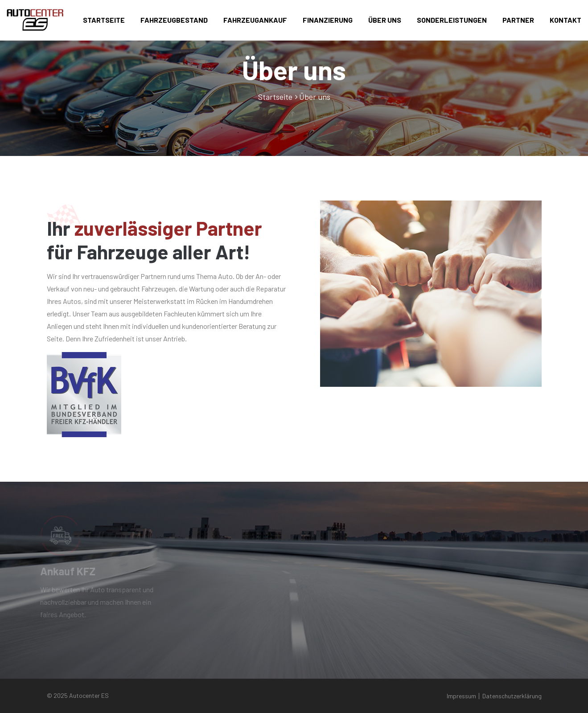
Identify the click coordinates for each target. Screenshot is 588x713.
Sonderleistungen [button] (452, 20)
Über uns (385, 20)
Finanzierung (328, 20)
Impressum (461, 696)
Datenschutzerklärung (512, 696)
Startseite (104, 20)
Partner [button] (518, 20)
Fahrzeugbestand (174, 20)
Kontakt (565, 20)
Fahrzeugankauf (255, 20)
